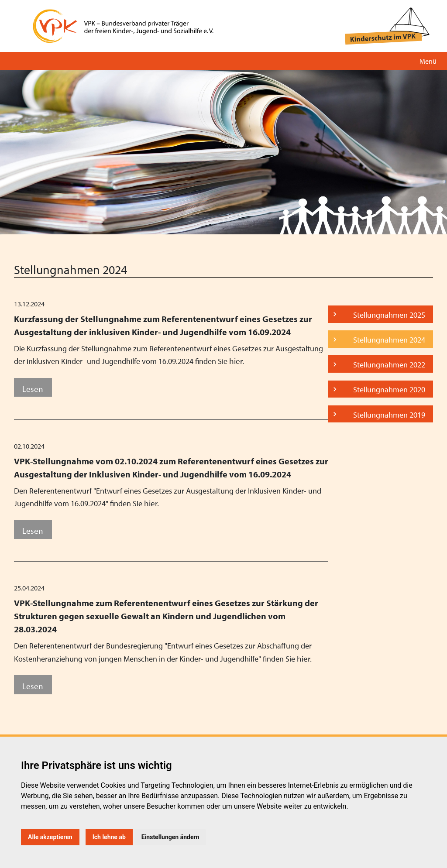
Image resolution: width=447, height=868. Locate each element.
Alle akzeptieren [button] (50, 837)
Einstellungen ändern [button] (170, 837)
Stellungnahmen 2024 (389, 340)
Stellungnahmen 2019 (389, 415)
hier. (237, 361)
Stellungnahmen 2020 (389, 389)
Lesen (33, 389)
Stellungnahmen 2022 (389, 365)
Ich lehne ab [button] (109, 837)
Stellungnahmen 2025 (389, 315)
